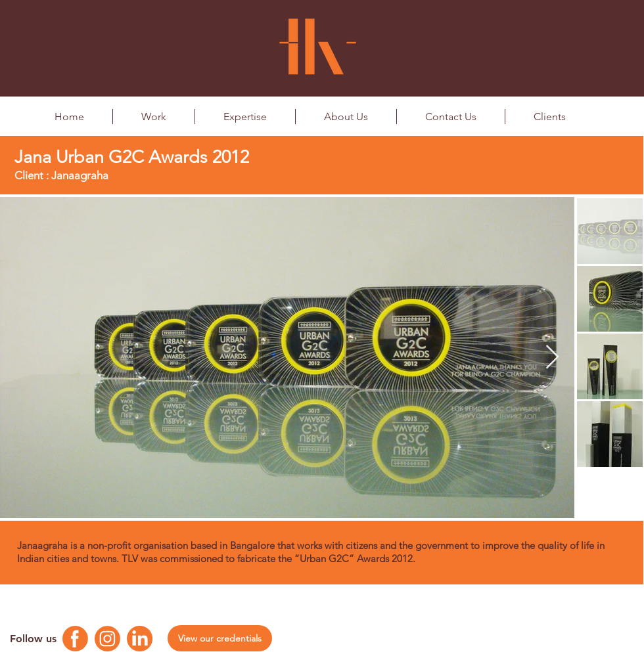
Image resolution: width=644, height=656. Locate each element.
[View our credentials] (220, 638)
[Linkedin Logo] (140, 639)
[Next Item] (552, 358)
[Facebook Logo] (75, 639)
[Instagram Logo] (107, 639)
